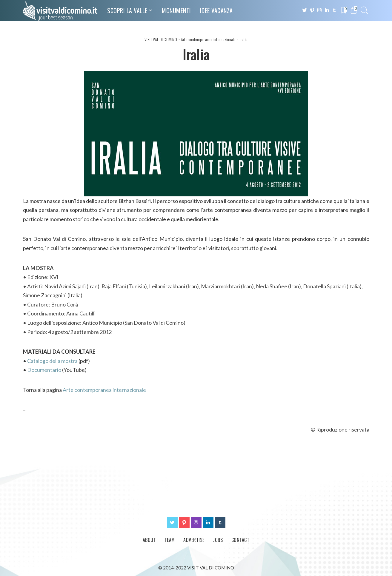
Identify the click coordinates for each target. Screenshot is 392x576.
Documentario (44, 370)
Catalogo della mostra (52, 361)
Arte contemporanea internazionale (104, 390)
